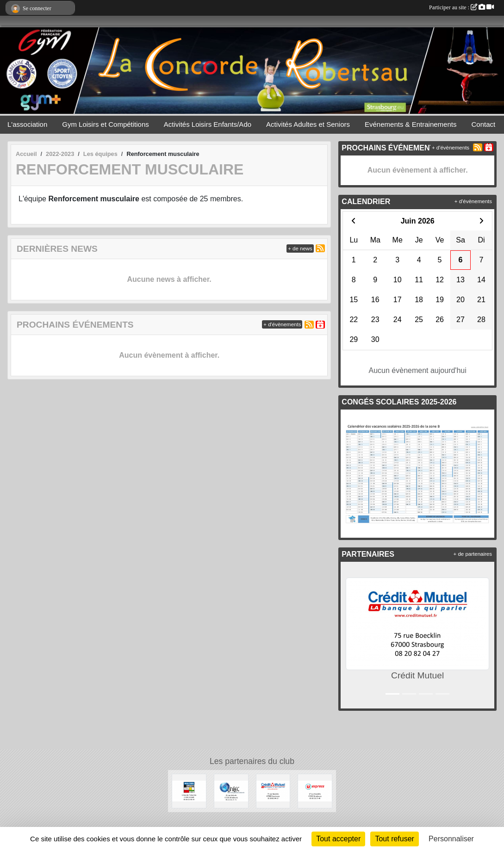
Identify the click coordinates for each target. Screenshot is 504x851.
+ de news (300, 248)
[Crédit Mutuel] (273, 791)
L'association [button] (27, 124)
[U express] (315, 791)
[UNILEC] (231, 791)
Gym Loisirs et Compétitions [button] (106, 124)
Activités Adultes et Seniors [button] (308, 124)
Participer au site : (461, 7)
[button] (350, 635)
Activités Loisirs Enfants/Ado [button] (208, 124)
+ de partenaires (473, 554)
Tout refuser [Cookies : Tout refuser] (394, 839)
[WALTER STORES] (189, 791)
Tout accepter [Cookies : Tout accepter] (338, 839)
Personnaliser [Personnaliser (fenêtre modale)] (451, 839)
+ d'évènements (282, 324)
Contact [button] (483, 124)
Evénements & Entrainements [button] (411, 124)
